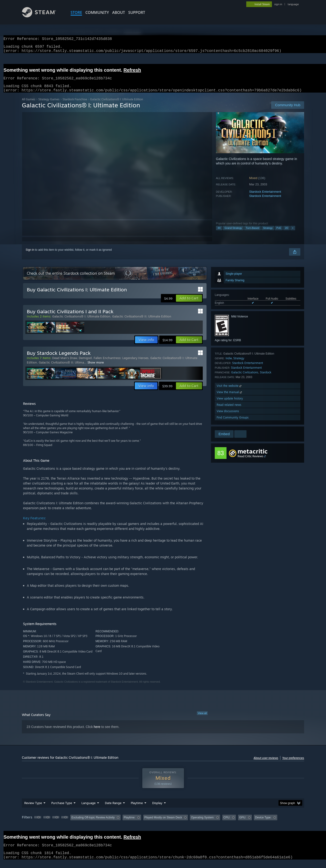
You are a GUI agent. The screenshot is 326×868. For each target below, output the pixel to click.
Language (88, 809)
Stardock (266, 378)
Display (157, 809)
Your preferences (293, 764)
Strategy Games (49, 105)
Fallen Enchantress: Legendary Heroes (121, 364)
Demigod (85, 364)
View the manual (230, 398)
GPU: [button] (243, 823)
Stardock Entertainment (265, 197)
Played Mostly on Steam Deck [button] (163, 823)
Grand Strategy (233, 234)
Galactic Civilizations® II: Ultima (61, 368)
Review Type (33, 809)
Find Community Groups (233, 423)
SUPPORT (137, 12)
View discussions (228, 417)
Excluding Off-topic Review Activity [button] (93, 823)
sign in (278, 4)
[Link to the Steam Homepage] (43, 16)
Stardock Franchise (75, 105)
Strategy (268, 234)
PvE (279, 234)
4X (219, 234)
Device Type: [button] (263, 823)
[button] (189, 304)
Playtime (137, 809)
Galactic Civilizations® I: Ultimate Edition (81, 322)
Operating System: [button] (203, 823)
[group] (163, 823)
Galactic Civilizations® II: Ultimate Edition (142, 322)
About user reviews (266, 764)
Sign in (30, 255)
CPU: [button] (227, 823)
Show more (96, 368)
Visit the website (229, 391)
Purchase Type (62, 809)
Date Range (113, 809)
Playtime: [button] (129, 823)
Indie (229, 364)
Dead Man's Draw (65, 364)
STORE (76, 12)
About (119, 12)
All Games (29, 105)
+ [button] (293, 234)
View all (202, 719)
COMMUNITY (97, 12)
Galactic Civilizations (245, 378)
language (293, 4)
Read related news (229, 410)
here (97, 732)
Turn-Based (252, 234)
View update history (230, 404)
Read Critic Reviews (250, 462)
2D (286, 234)
